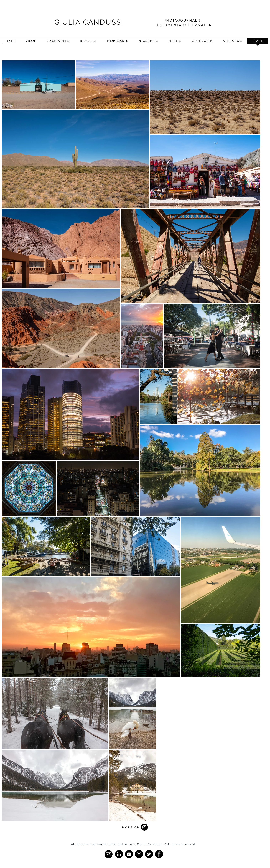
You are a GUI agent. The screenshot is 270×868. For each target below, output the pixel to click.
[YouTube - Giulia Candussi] (129, 854)
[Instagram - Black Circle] (144, 827)
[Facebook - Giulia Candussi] (159, 854)
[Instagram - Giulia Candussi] (139, 854)
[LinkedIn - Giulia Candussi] (119, 854)
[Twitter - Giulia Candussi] (149, 854)
